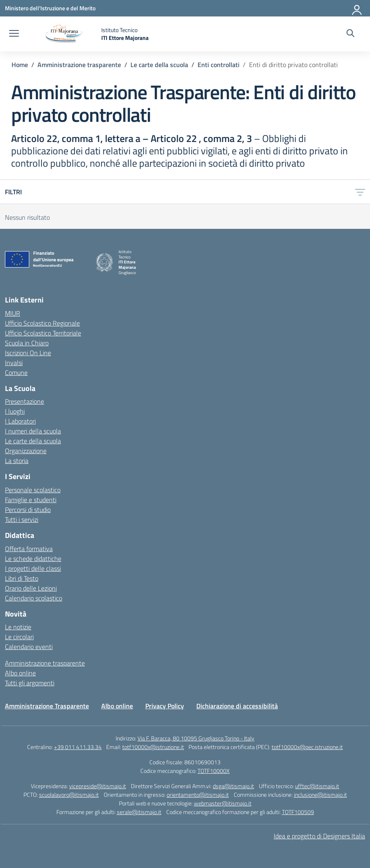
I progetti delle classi (33, 568)
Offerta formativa (29, 549)
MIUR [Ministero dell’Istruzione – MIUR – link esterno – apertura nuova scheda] (13, 313)
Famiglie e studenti (31, 500)
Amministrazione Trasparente (47, 706)
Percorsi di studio (28, 510)
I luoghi (15, 411)
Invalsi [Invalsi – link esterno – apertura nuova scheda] (14, 363)
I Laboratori (20, 421)
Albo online (20, 673)
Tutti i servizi (22, 519)
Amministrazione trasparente (45, 663)
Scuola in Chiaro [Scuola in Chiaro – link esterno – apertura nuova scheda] (27, 343)
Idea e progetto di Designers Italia (319, 836)
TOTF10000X (214, 771)
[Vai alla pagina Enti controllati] (219, 65)
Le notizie (18, 627)
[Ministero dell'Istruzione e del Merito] (50, 8)
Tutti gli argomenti (30, 683)
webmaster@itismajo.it (223, 803)
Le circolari (19, 637)
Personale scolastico (33, 490)
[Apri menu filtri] (360, 192)
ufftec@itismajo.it (317, 786)
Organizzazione (26, 451)
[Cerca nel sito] (350, 34)
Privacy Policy (165, 706)
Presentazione (24, 401)
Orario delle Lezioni (31, 588)
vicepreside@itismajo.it (98, 786)
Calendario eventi (29, 647)
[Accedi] (357, 8)
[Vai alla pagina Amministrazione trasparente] (79, 65)
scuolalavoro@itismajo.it (69, 795)
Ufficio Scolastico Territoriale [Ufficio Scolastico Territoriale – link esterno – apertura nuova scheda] (43, 333)
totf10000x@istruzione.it (153, 747)
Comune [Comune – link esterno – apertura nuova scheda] (16, 372)
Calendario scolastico (34, 598)
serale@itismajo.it (139, 812)
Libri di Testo (22, 578)
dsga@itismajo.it (233, 786)
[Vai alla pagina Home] (20, 65)
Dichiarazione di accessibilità (237, 706)
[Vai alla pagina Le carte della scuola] (159, 65)
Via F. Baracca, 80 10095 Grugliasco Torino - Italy (196, 738)
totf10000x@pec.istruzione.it (307, 747)
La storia (17, 461)
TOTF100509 (298, 812)
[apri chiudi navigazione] (14, 34)
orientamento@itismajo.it (198, 795)
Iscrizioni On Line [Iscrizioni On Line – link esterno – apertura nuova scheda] (28, 353)
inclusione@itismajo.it (320, 795)
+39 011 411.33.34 (78, 747)
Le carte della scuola (33, 441)
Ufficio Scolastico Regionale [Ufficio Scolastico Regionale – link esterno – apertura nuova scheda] (42, 323)
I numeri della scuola (33, 431)
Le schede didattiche (33, 558)
